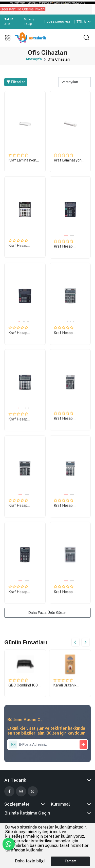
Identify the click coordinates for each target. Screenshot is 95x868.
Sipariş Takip (29, 22)
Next (86, 642)
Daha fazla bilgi (30, 861)
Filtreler (16, 82)
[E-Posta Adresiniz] (48, 744)
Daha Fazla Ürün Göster (48, 613)
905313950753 (58, 22)
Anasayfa (34, 59)
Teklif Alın (9, 22)
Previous (75, 642)
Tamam (70, 861)
